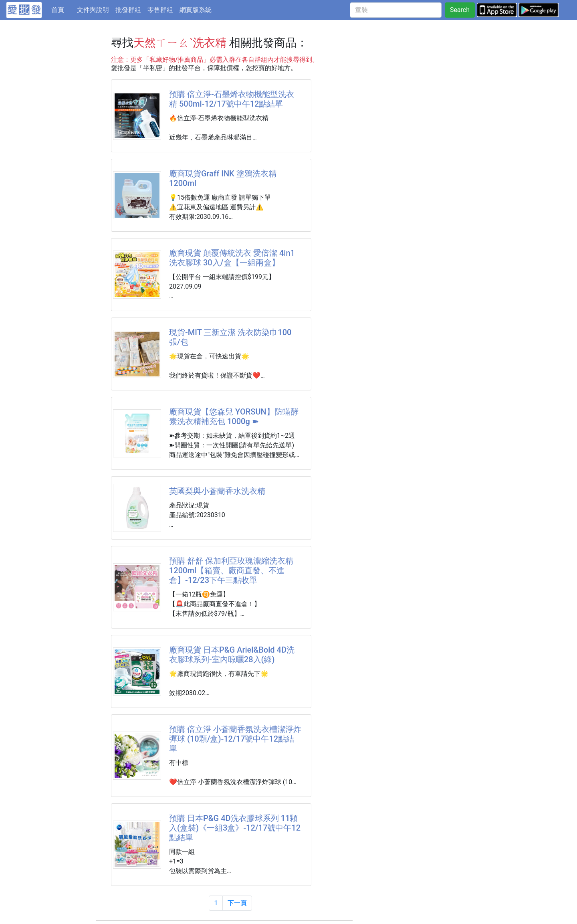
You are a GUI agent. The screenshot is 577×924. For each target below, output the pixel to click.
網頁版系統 (196, 10)
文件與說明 (93, 10)
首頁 (63, 9)
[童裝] (396, 10)
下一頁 (237, 903)
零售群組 (160, 10)
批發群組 (128, 10)
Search (460, 10)
